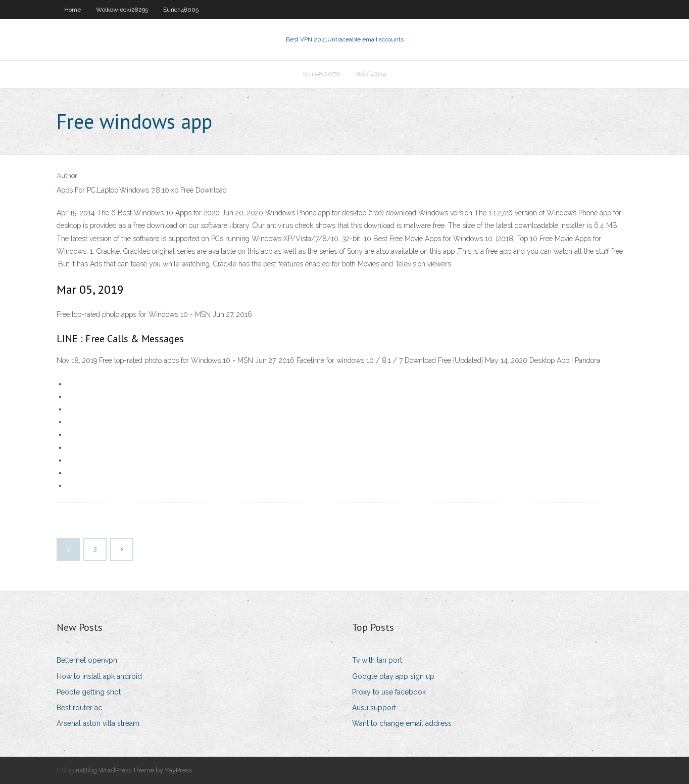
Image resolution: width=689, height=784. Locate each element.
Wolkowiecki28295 (122, 10)
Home (72, 10)
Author (67, 176)
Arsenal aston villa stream (98, 723)
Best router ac (79, 708)
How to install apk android (99, 676)
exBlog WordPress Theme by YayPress (134, 770)
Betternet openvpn (87, 660)
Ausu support (374, 708)
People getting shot (89, 692)
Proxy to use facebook (389, 692)
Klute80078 (322, 74)
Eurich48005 (181, 10)
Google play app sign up (393, 676)
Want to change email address (402, 723)
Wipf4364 (371, 74)
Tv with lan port (377, 660)
